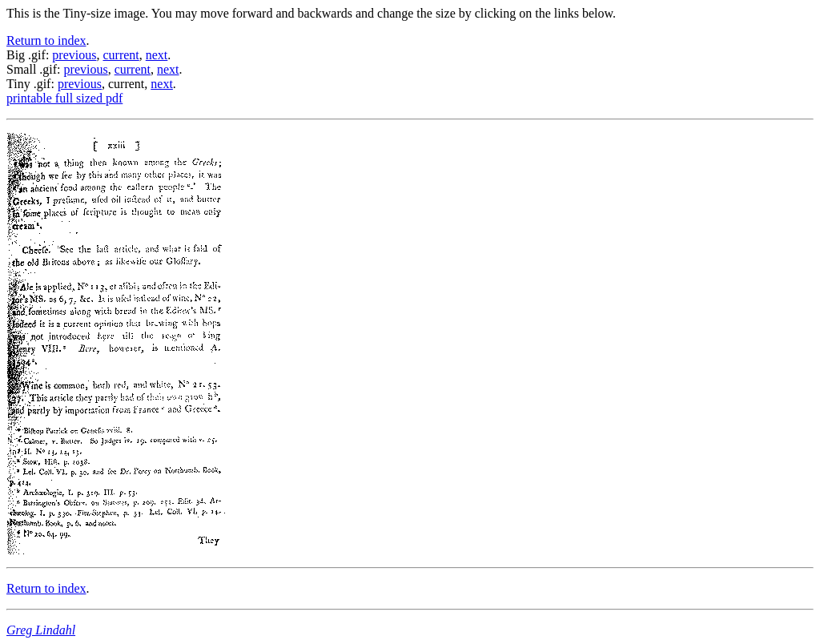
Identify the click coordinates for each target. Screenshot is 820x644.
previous (74, 55)
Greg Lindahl (41, 630)
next (157, 55)
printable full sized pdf (64, 98)
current (121, 55)
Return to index (46, 40)
